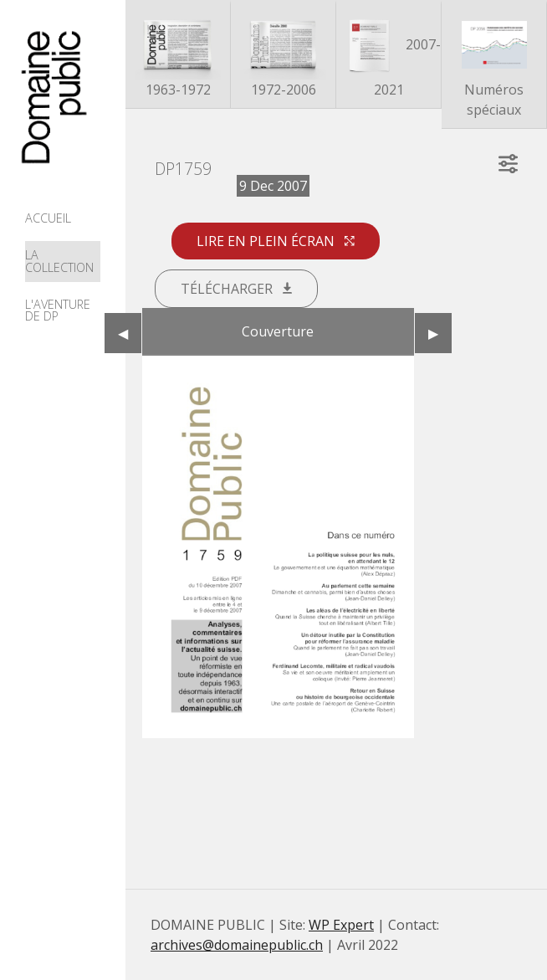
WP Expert (341, 925)
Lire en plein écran (276, 241)
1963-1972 (178, 56)
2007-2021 (389, 56)
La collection (59, 261)
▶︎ (440, 333)
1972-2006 (283, 56)
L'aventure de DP (58, 310)
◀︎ (130, 333)
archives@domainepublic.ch (237, 945)
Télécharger (236, 289)
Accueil (48, 218)
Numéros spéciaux (494, 66)
